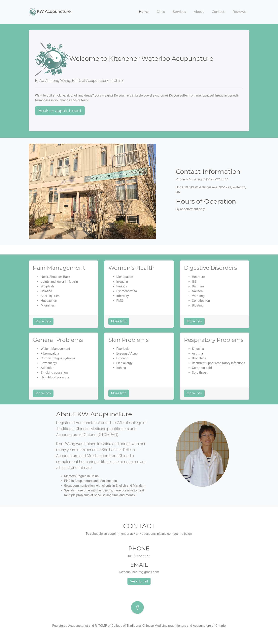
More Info (43, 321)
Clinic (161, 12)
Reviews (239, 12)
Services (179, 12)
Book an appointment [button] (60, 111)
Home (144, 12)
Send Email (139, 581)
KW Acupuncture (50, 12)
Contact (218, 12)
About (199, 12)
